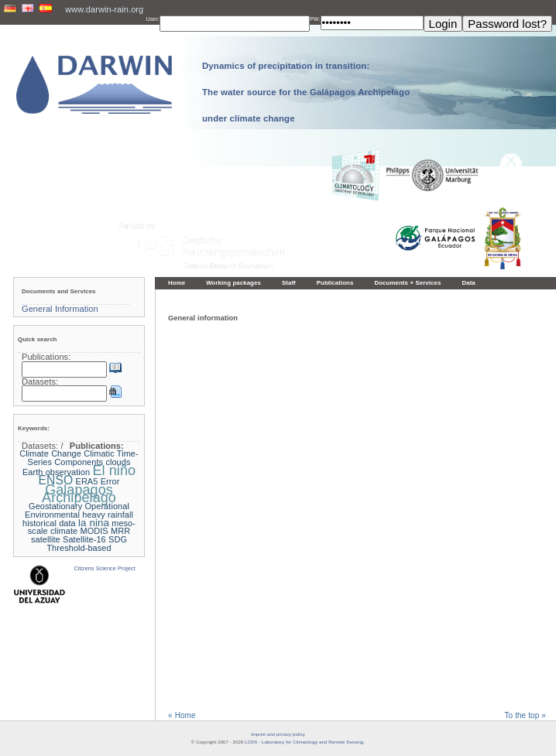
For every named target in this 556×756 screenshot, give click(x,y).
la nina (94, 523)
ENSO (56, 480)
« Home (182, 716)
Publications (335, 283)
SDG (118, 539)
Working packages (233, 283)
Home (177, 283)
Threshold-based (79, 548)
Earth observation (56, 472)
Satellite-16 (84, 539)
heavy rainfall (108, 515)
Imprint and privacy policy (278, 734)
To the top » (525, 716)
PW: (315, 19)
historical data (49, 523)
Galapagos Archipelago (79, 494)
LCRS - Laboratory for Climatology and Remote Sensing (304, 742)
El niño (114, 470)
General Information (60, 309)
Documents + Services (407, 283)
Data (468, 283)
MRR (120, 531)
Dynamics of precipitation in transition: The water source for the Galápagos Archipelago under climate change (306, 92)
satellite (46, 539)
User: (153, 19)
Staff (289, 283)
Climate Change (50, 453)
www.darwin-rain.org (104, 9)
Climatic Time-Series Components (83, 458)
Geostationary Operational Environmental (77, 510)
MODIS (94, 531)
